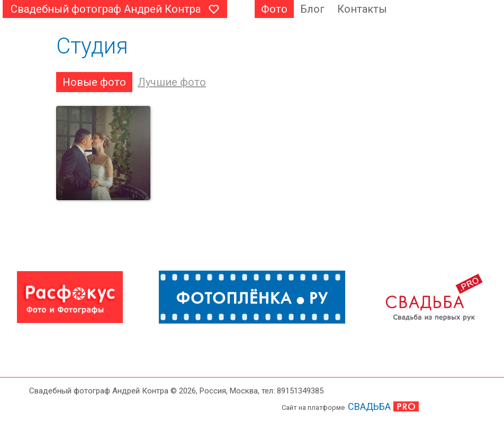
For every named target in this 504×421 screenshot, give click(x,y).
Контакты (362, 9)
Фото (274, 9)
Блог (312, 9)
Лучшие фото (172, 82)
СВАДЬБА (369, 406)
